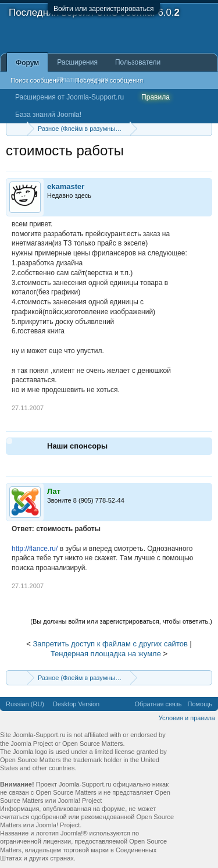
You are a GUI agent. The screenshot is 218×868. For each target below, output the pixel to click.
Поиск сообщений (37, 80)
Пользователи (138, 62)
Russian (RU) (25, 704)
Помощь (200, 704)
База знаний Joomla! (48, 115)
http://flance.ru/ (35, 549)
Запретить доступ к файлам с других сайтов (110, 644)
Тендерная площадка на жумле (106, 654)
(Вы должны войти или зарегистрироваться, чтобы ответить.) (121, 621)
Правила (156, 97)
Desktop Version (76, 704)
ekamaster (66, 186)
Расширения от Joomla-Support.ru (69, 97)
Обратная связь (158, 704)
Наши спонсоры (77, 446)
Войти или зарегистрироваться (103, 9)
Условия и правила (187, 718)
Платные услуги (83, 80)
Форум (27, 63)
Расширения (77, 62)
